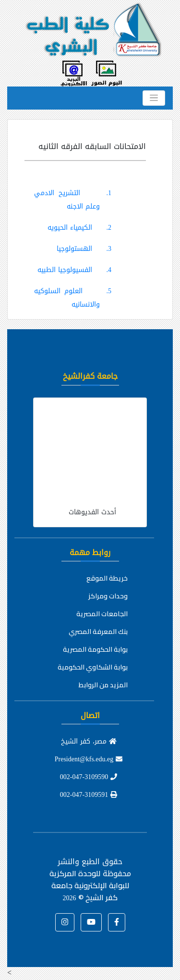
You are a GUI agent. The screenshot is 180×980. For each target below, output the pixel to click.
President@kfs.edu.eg (89, 759)
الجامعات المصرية (102, 614)
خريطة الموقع (107, 578)
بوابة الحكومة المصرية (95, 649)
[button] (117, 922)
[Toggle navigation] (154, 98)
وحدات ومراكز (108, 596)
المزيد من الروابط (103, 685)
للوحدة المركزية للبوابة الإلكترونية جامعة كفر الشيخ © (89, 885)
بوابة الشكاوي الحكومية (93, 667)
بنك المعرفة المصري (98, 632)
